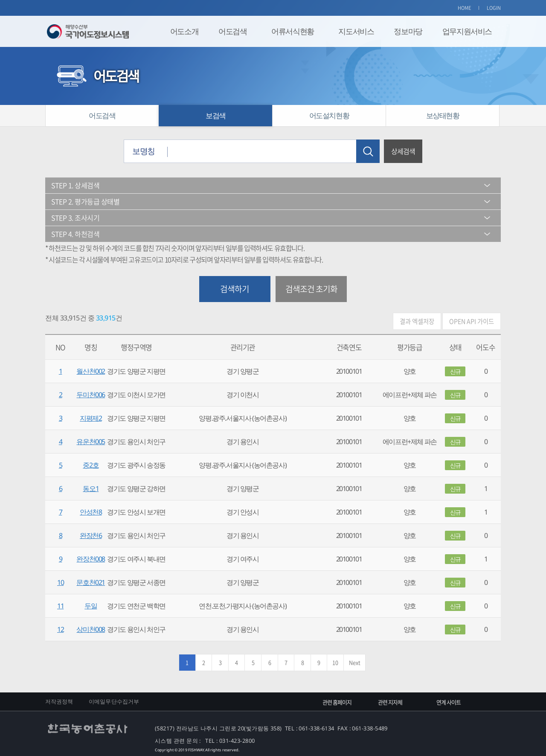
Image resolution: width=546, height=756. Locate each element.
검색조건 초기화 (311, 289)
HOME (465, 8)
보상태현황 (443, 115)
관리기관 (243, 347)
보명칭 (144, 151)
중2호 (91, 465)
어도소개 (184, 31)
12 (60, 629)
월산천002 (91, 371)
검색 (368, 151)
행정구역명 (136, 347)
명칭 (91, 347)
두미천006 (91, 395)
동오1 (91, 488)
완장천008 (91, 559)
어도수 (485, 347)
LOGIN (494, 8)
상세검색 (403, 151)
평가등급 (409, 347)
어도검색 (232, 31)
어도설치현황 (329, 115)
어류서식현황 (293, 31)
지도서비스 (356, 31)
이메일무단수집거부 (114, 701)
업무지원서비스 (467, 31)
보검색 (216, 115)
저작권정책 (59, 701)
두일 (91, 606)
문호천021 (91, 582)
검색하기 (235, 289)
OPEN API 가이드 (472, 321)
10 (60, 582)
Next (355, 662)
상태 (455, 347)
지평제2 (91, 418)
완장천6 (91, 535)
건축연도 (349, 347)
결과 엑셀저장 (417, 321)
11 (60, 606)
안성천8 (91, 512)
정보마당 (408, 31)
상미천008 (91, 629)
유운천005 (91, 442)
